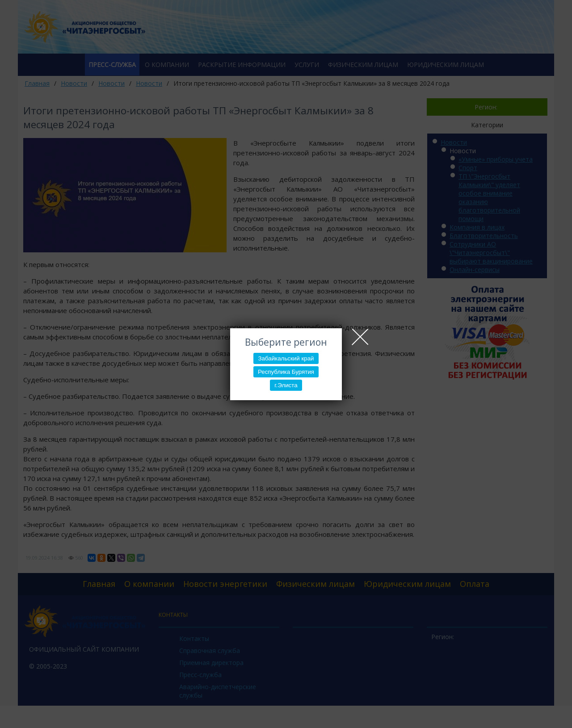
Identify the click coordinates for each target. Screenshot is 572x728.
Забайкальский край (286, 358)
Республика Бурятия (286, 372)
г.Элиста (286, 385)
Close (360, 337)
